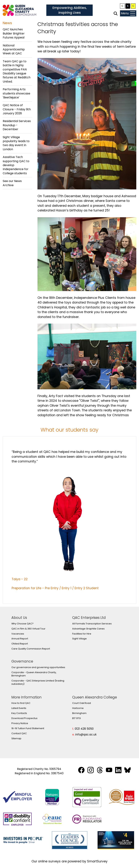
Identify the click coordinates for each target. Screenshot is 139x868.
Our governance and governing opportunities (38, 667)
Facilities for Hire (82, 634)
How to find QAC (21, 703)
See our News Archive (12, 183)
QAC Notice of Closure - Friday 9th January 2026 (17, 109)
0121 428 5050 (84, 729)
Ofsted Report (20, 644)
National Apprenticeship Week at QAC (14, 49)
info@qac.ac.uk (86, 734)
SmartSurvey (97, 861)
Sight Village (79, 639)
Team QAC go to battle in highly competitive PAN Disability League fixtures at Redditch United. (17, 71)
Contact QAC (19, 733)
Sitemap (16, 738)
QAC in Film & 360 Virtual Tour (28, 629)
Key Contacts (19, 713)
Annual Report (20, 639)
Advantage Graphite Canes (88, 629)
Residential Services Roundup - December (17, 125)
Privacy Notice (20, 723)
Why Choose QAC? (22, 624)
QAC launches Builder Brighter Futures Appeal (14, 33)
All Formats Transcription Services (92, 624)
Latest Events (19, 708)
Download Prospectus (24, 718)
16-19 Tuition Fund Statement (28, 728)
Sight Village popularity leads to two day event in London (16, 143)
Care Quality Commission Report (31, 649)
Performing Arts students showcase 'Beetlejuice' (16, 93)
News (7, 23)
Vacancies (18, 634)
